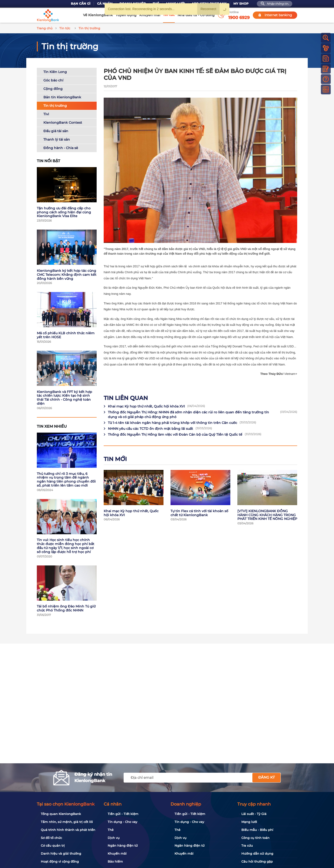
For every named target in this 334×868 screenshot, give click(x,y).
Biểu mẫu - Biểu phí (257, 830)
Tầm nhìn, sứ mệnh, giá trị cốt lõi (67, 822)
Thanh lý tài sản (57, 139)
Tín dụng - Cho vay (122, 822)
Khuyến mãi (150, 15)
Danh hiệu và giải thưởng (61, 853)
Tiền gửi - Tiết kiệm (123, 814)
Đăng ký (267, 777)
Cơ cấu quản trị (53, 845)
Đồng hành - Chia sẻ (61, 147)
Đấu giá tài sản (56, 130)
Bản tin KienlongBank (62, 96)
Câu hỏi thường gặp (257, 861)
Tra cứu (247, 845)
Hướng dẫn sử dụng (257, 853)
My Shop (241, 4)
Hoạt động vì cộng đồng (60, 861)
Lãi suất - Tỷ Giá (254, 814)
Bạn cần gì (81, 4)
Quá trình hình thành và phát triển (68, 830)
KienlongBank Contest (63, 122)
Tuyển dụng (126, 15)
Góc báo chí (53, 80)
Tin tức (169, 15)
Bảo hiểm (115, 861)
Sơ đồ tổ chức (51, 838)
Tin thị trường (55, 105)
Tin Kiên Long (55, 71)
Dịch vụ (114, 838)
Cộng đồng (53, 88)
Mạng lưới (249, 822)
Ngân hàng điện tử (123, 845)
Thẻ (111, 830)
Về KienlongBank (98, 15)
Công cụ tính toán (255, 838)
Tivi (46, 113)
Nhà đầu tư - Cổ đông (196, 15)
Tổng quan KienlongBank (61, 814)
